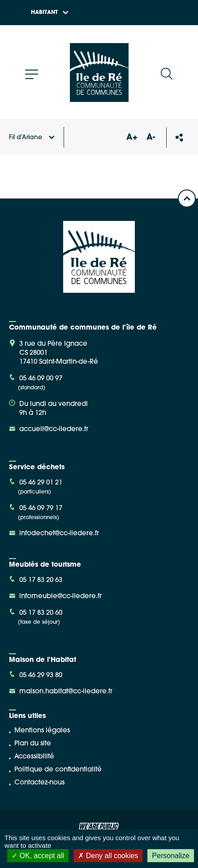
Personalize (171, 856)
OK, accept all (38, 856)
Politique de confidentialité (58, 770)
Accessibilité (34, 757)
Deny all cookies (108, 856)
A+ (132, 138)
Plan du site (33, 744)
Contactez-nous (39, 783)
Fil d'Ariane (32, 138)
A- (151, 138)
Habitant (50, 13)
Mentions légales (42, 731)
